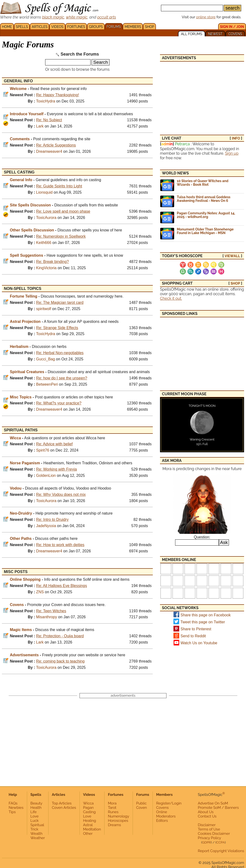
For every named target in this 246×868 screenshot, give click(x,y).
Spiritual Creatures (27, 372)
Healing (90, 821)
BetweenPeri (47, 384)
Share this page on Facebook (206, 615)
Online (162, 812)
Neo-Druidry (21, 513)
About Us (206, 812)
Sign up (232, 153)
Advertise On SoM (213, 803)
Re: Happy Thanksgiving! (57, 95)
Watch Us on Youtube (199, 643)
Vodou (16, 488)
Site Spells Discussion (30, 205)
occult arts (107, 17)
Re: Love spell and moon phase (63, 211)
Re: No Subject (49, 120)
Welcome (18, 89)
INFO (236, 138)
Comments (20, 139)
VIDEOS (57, 27)
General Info (21, 180)
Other (88, 834)
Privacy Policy (210, 838)
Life (34, 812)
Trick (34, 829)
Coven (142, 808)
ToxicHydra (46, 101)
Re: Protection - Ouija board (60, 636)
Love (35, 816)
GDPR (206, 842)
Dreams (114, 825)
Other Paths (21, 539)
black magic (53, 17)
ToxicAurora (46, 218)
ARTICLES (40, 27)
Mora (112, 803)
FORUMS (114, 27)
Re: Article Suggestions (56, 145)
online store (206, 17)
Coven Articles (64, 808)
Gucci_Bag (45, 359)
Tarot (112, 808)
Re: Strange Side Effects (57, 328)
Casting (89, 812)
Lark (40, 126)
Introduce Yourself (27, 114)
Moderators (166, 816)
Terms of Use (209, 829)
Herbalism (19, 347)
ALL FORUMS (191, 34)
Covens (17, 605)
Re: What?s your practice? (59, 403)
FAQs (13, 803)
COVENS (235, 34)
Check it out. (171, 298)
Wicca (15, 438)
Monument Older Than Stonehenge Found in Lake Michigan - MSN (205, 231)
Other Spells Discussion (32, 230)
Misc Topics (21, 397)
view (232, 256)
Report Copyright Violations (221, 851)
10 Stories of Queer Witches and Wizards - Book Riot (203, 183)
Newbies (16, 808)
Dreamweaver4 (49, 151)
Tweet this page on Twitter (203, 622)
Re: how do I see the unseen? (62, 378)
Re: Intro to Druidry (52, 520)
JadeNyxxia (46, 526)
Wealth (37, 834)
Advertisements (24, 655)
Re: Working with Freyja (56, 469)
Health (36, 808)
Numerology (119, 816)
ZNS (40, 592)
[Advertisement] (202, 95)
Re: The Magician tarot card (60, 303)
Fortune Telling (24, 296)
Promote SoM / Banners (218, 808)
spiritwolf (43, 309)
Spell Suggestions (27, 255)
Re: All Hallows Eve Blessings (61, 586)
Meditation (92, 829)
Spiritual (37, 825)
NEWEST (215, 34)
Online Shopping (25, 579)
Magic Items (21, 630)
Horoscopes (118, 821)
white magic (77, 17)
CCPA (221, 842)
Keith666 (44, 243)
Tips (12, 812)
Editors (162, 821)
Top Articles (62, 803)
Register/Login (169, 803)
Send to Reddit (193, 636)
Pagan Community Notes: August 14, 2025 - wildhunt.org (206, 215)
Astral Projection (25, 322)
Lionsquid (44, 192)
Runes (113, 812)
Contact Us (207, 816)
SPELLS (22, 27)
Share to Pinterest (196, 629)
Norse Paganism (25, 463)
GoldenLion (46, 475)
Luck (35, 821)
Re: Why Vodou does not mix (61, 495)
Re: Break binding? (52, 262)
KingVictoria (46, 268)
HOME (7, 27)
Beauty (37, 803)
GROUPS (96, 27)
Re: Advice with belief (54, 444)
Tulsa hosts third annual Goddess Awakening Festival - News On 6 (204, 199)
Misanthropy (46, 617)
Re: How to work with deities (60, 545)
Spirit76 (43, 450)
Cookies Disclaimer (214, 834)
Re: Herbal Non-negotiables (60, 353)
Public (141, 803)
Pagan (88, 808)
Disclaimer (207, 825)
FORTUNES (76, 27)
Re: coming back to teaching (60, 661)
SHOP (149, 27)
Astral (88, 825)
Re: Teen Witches (51, 611)
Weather (38, 838)
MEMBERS (133, 27)
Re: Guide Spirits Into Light (59, 186)
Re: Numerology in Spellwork (61, 236)
